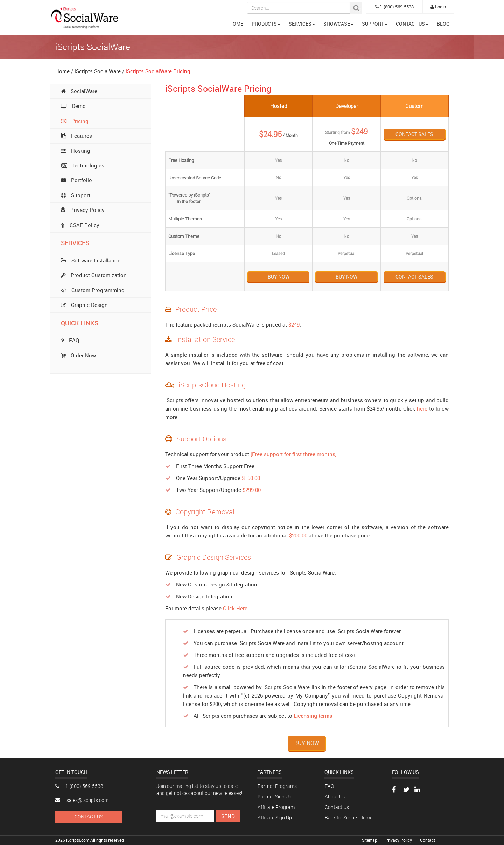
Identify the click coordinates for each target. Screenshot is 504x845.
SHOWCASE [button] (338, 24)
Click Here (235, 608)
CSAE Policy (80, 225)
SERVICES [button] (302, 24)
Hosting (76, 151)
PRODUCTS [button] (266, 24)
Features (76, 136)
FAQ (329, 786)
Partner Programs (277, 786)
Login (438, 7)
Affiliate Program (276, 807)
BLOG (443, 24)
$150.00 (251, 478)
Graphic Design (84, 305)
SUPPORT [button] (375, 24)
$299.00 (252, 490)
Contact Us (89, 816)
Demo (73, 106)
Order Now (78, 355)
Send (228, 816)
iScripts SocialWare (98, 71)
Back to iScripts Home (349, 817)
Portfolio (76, 180)
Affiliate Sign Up (275, 817)
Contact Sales (414, 134)
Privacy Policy (83, 210)
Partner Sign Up (275, 796)
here (422, 408)
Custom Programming (93, 290)
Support (76, 195)
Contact (428, 840)
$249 (294, 324)
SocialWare (79, 91)
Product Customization (94, 275)
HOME (236, 24)
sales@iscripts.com (82, 800)
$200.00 (298, 535)
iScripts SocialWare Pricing (158, 71)
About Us (335, 796)
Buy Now (279, 277)
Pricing (75, 121)
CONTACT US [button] (412, 24)
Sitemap (370, 840)
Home (62, 71)
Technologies (83, 165)
